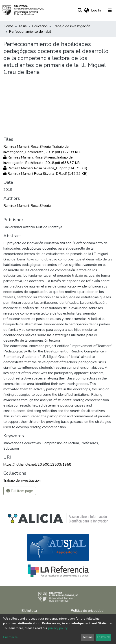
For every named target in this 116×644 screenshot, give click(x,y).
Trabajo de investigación (72, 26)
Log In (96, 10)
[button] (86, 10)
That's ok (103, 637)
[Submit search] (80, 10)
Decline (87, 637)
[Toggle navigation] (110, 10)
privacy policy (58, 628)
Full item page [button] (20, 491)
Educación (40, 26)
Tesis (23, 26)
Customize (10, 637)
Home (8, 26)
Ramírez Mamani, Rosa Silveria (27, 206)
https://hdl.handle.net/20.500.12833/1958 (37, 465)
